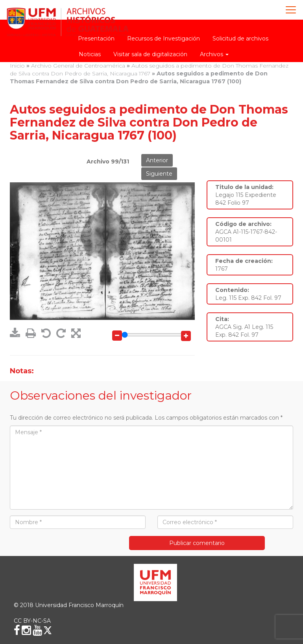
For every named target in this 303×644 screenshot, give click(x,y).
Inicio (17, 66)
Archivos (214, 54)
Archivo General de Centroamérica (78, 66)
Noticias (90, 54)
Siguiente (159, 174)
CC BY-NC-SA (32, 621)
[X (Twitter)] (48, 630)
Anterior (157, 160)
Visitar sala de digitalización (150, 54)
